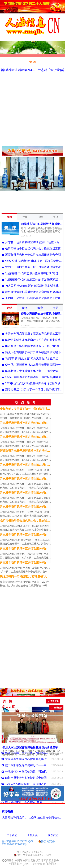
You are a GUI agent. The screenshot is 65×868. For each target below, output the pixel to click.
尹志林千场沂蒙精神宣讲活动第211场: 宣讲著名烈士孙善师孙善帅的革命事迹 (25, 465)
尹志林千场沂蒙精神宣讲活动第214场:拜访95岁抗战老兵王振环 (25, 423)
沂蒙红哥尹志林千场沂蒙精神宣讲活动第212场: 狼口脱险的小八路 (25, 451)
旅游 (25, 308)
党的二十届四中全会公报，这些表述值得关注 (33, 267)
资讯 (56, 217)
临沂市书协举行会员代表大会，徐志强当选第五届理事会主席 (34, 248)
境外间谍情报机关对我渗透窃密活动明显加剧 (33, 292)
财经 (9, 308)
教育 (40, 308)
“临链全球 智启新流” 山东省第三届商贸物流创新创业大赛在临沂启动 (34, 261)
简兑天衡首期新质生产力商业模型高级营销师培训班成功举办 (34, 352)
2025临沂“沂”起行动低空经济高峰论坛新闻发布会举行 (34, 383)
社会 (25, 217)
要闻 (9, 217)
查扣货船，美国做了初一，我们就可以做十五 (25, 409)
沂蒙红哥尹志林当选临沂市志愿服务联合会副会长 (34, 255)
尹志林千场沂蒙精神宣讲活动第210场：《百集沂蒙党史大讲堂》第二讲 (24, 479)
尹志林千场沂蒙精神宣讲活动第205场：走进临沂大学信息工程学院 (24, 563)
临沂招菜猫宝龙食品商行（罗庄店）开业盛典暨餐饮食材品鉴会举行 (34, 340)
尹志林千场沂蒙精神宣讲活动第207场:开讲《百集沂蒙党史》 (25, 535)
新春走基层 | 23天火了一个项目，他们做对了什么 (34, 390)
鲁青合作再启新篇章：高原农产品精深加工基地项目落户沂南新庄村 (34, 334)
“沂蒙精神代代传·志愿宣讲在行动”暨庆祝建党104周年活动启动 (34, 279)
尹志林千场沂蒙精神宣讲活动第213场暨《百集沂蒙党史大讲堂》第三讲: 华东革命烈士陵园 (34, 242)
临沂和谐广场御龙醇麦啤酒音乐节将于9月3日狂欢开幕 (34, 346)
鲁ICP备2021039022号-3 (17, 841)
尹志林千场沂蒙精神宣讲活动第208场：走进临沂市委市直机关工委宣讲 (24, 507)
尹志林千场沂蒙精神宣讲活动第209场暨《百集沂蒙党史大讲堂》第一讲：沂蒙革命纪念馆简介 (25, 493)
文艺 (56, 308)
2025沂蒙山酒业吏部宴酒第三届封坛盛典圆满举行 (34, 377)
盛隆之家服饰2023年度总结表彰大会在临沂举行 (42, 314)
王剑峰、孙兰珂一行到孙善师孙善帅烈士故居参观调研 (34, 298)
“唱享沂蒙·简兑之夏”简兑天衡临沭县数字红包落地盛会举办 (34, 358)
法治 (40, 217)
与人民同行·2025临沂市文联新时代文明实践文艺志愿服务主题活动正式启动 (34, 286)
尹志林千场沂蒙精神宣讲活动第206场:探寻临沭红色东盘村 (25, 549)
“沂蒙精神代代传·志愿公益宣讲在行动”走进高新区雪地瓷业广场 (34, 273)
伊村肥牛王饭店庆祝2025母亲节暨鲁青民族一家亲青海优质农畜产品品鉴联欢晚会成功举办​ (34, 365)
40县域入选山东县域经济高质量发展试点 (42, 224)
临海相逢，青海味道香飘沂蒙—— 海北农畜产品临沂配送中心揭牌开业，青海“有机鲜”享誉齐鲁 (34, 371)
